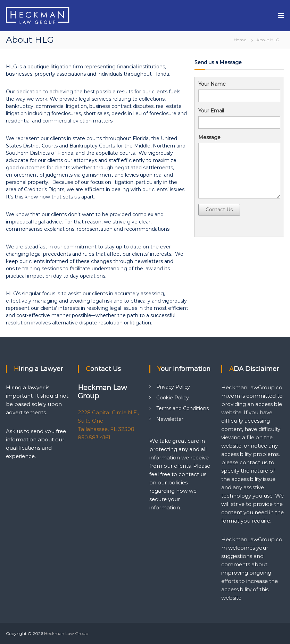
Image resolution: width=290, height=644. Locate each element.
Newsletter (170, 419)
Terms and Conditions (183, 408)
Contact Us (219, 210)
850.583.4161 (94, 437)
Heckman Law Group (66, 633)
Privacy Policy (173, 387)
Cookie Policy (173, 398)
